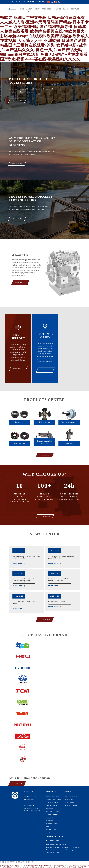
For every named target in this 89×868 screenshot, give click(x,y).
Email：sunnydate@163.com (56, 836)
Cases (66, 9)
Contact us (75, 10)
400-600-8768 (31, 2)
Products (47, 9)
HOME (21, 9)
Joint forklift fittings (53, 803)
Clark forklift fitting (53, 806)
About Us (29, 10)
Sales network (70, 794)
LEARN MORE (17, 555)
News (37, 9)
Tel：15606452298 (52, 833)
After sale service (71, 788)
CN (52, 2)
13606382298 (41, 2)
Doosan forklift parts (53, 794)
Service (57, 9)
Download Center (71, 798)
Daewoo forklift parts (53, 791)
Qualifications (29, 791)
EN (59, 2)
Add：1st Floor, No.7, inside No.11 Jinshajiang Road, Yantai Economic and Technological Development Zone (63, 842)
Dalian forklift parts (53, 788)
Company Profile (30, 788)
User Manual (69, 791)
